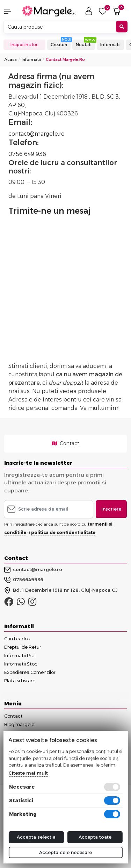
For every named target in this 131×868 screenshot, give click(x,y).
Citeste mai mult (28, 773)
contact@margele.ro (37, 134)
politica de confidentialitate (63, 532)
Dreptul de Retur (23, 647)
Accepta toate (95, 837)
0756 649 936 (27, 154)
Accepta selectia (36, 837)
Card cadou (17, 639)
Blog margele (19, 724)
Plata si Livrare (20, 681)
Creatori (59, 45)
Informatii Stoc (21, 664)
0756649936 (24, 580)
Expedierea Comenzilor (30, 672)
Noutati (84, 45)
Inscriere (111, 509)
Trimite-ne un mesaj (50, 211)
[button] (11, 11)
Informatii (110, 45)
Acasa (10, 59)
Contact (65, 443)
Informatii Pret (20, 655)
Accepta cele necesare (65, 852)
